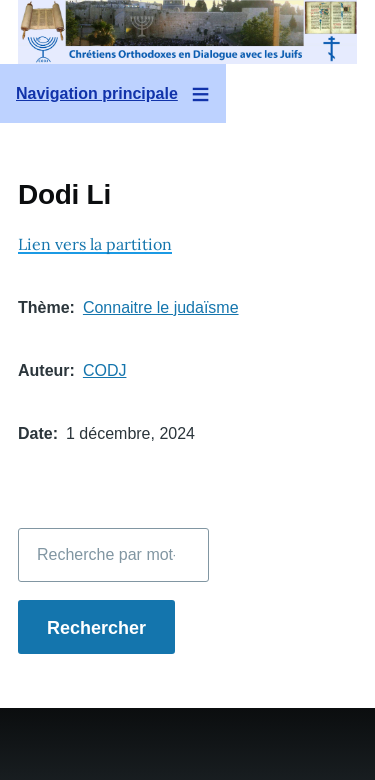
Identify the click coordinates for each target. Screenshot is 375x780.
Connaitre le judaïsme (161, 307)
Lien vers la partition (95, 244)
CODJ (105, 370)
